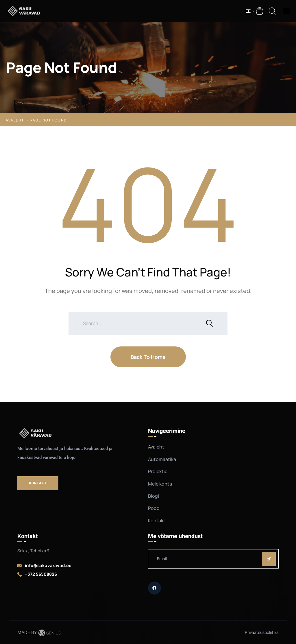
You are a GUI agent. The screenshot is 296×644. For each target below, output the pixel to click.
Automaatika (162, 459)
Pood (154, 508)
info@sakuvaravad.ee (48, 565)
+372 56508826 (41, 574)
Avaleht (15, 120)
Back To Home (148, 357)
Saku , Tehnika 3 (33, 551)
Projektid (158, 471)
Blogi (153, 496)
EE (248, 11)
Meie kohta (160, 484)
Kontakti (157, 521)
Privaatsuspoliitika (262, 632)
